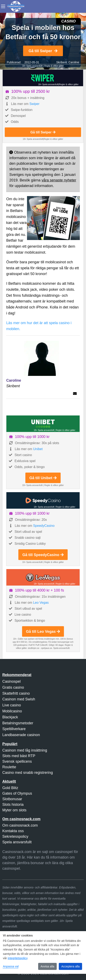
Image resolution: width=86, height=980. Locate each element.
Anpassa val (11, 966)
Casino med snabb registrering (28, 773)
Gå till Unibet (43, 478)
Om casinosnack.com (20, 825)
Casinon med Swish (19, 699)
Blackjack (10, 717)
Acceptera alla (70, 966)
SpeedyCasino (44, 526)
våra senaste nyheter (59, 180)
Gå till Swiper (43, 51)
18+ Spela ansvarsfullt (32, 66)
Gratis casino (13, 687)
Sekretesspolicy (15, 836)
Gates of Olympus (17, 793)
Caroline (74, 62)
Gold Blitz (10, 788)
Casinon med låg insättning (25, 750)
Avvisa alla (48, 966)
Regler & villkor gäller (54, 66)
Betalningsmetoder (18, 723)
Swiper (34, 104)
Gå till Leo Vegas (43, 632)
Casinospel (11, 681)
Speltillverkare (14, 729)
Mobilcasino (12, 711)
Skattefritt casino (16, 693)
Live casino (12, 705)
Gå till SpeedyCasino (43, 555)
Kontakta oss (13, 831)
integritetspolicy (17, 958)
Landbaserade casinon (21, 735)
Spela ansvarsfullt (17, 842)
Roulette (9, 767)
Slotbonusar (12, 799)
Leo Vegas (41, 603)
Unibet (38, 449)
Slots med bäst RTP (19, 756)
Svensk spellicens (17, 761)
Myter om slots (14, 810)
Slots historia (13, 805)
